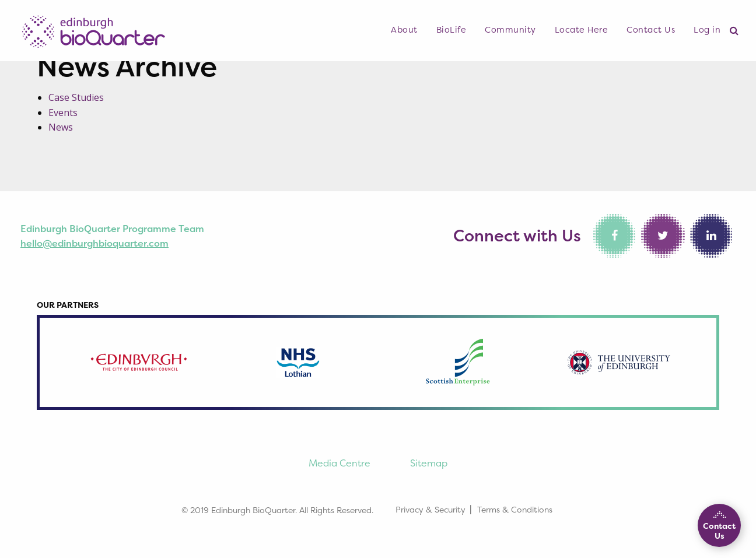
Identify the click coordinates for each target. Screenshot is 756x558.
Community (510, 30)
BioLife (452, 30)
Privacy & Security (430, 509)
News (61, 127)
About (404, 30)
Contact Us (651, 30)
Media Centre (339, 463)
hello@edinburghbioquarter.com (94, 243)
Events (63, 113)
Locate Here (582, 30)
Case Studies (76, 97)
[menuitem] (404, 30)
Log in (707, 30)
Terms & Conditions (515, 509)
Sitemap (429, 463)
